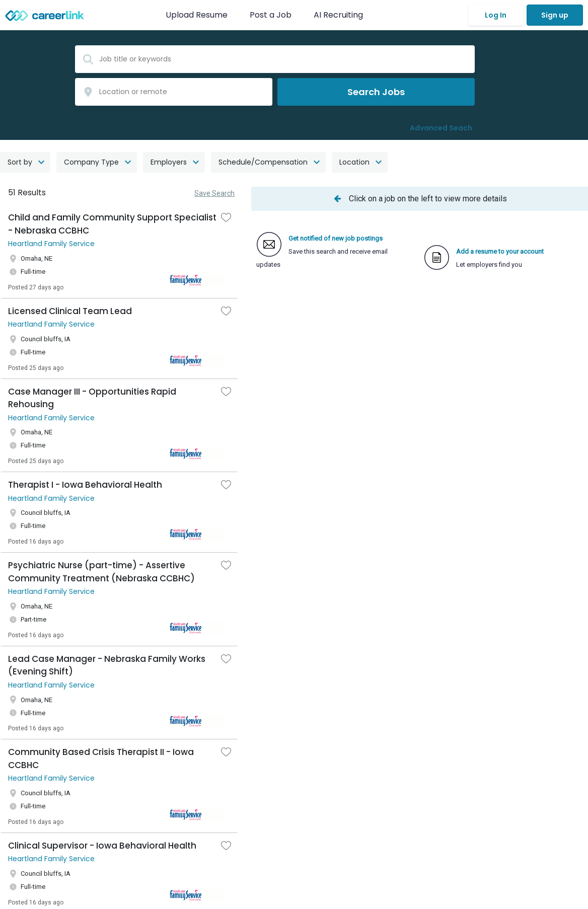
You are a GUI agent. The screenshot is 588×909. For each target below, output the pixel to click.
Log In (496, 15)
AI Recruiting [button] (340, 15)
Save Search (214, 193)
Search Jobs (376, 92)
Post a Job (272, 15)
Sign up (555, 15)
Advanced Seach (441, 128)
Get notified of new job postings (336, 238)
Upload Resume (197, 15)
